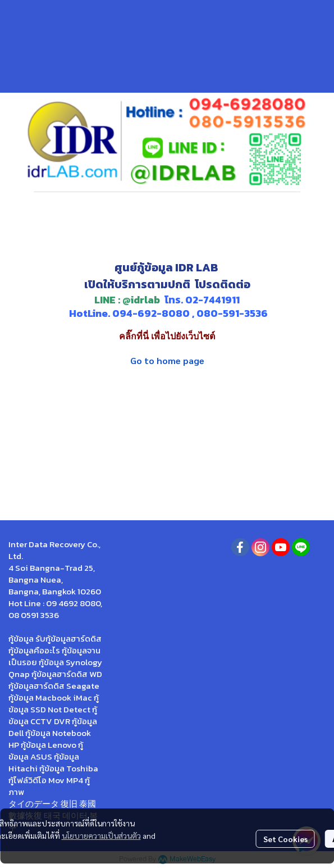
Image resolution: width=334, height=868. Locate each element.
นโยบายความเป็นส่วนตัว (101, 835)
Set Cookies (285, 839)
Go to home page (167, 360)
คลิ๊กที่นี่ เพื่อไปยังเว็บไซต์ (167, 336)
